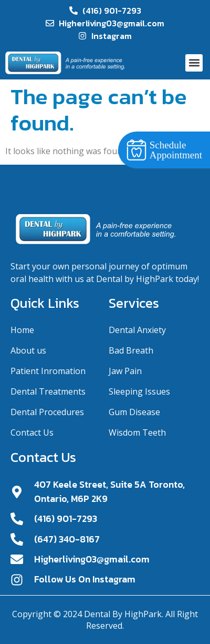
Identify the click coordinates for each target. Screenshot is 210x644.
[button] (194, 63)
